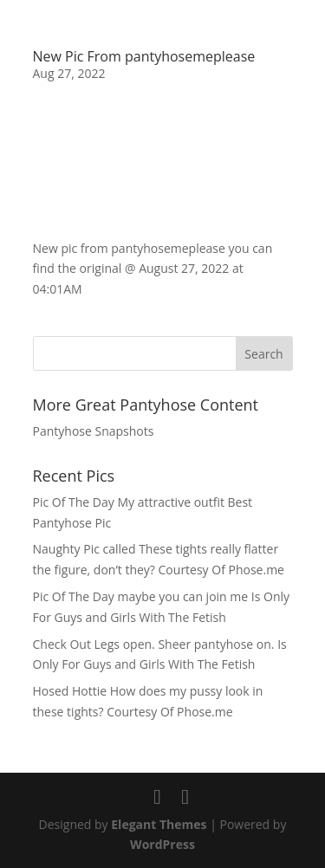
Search (263, 354)
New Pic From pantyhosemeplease (144, 56)
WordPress (162, 844)
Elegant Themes (159, 824)
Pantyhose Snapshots (94, 431)
